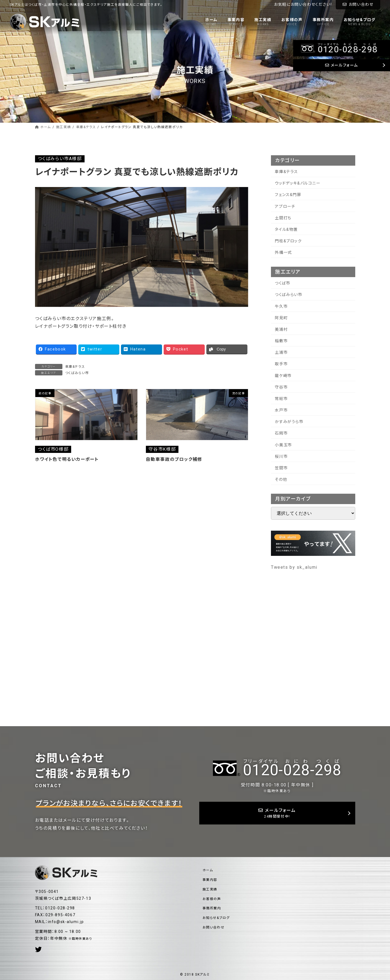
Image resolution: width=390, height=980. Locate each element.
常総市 (281, 399)
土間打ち (283, 218)
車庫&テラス (75, 367)
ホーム (208, 870)
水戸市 (281, 410)
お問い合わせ (358, 4)
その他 (281, 480)
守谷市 (281, 387)
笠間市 (281, 468)
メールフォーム (277, 813)
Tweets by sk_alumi (294, 567)
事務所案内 (212, 908)
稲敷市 (281, 341)
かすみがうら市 (289, 422)
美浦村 (281, 330)
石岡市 (281, 433)
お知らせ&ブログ (216, 918)
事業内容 (210, 880)
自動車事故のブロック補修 (174, 459)
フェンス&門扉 (288, 195)
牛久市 (281, 307)
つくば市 (282, 283)
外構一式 (283, 253)
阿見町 (281, 318)
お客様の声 (212, 899)
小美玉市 (283, 445)
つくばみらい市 (77, 373)
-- (292, 768)
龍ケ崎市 (283, 376)
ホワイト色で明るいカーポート (67, 459)
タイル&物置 (286, 230)
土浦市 (281, 353)
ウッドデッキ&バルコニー (297, 183)
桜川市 (281, 457)
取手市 (281, 364)
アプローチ (285, 207)
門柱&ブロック (288, 241)
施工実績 (210, 889)
